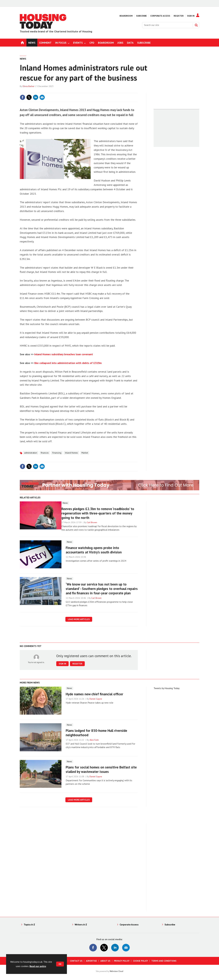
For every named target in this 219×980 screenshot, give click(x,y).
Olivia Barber (29, 86)
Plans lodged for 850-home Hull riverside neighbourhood (96, 733)
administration (31, 453)
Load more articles (79, 619)
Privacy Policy (122, 961)
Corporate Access (160, 16)
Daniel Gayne (96, 699)
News (23, 59)
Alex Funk (94, 740)
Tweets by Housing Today (167, 688)
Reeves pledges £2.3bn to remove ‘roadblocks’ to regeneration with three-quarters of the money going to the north (98, 513)
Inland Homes (71, 453)
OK (60, 964)
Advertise (91, 961)
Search (196, 25)
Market (85, 453)
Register (179, 16)
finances (45, 453)
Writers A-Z (81, 924)
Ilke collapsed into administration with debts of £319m (68, 363)
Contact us (76, 961)
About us (105, 961)
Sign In (191, 16)
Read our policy (38, 966)
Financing (57, 453)
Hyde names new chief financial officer (94, 694)
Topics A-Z (29, 924)
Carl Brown (92, 522)
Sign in (62, 664)
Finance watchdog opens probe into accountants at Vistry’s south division (94, 550)
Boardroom (126, 16)
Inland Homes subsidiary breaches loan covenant (64, 354)
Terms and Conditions (164, 961)
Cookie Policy (140, 961)
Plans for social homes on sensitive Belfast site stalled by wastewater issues (101, 769)
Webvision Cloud (116, 971)
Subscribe (141, 16)
